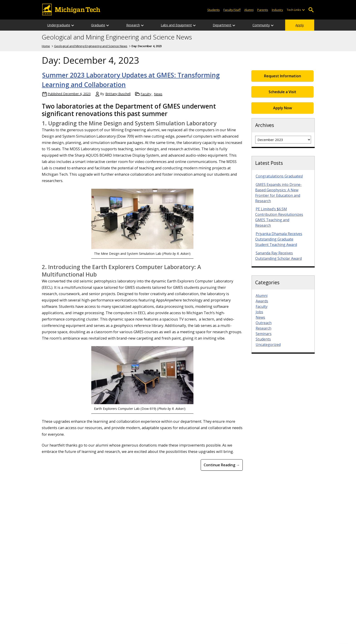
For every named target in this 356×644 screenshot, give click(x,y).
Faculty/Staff (232, 10)
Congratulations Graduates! (279, 176)
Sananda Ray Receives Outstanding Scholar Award (278, 256)
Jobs (259, 312)
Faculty (146, 94)
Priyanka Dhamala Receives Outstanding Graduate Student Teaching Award (279, 239)
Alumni (249, 10)
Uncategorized (268, 345)
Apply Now (283, 108)
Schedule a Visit (282, 92)
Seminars (264, 334)
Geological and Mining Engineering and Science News (117, 37)
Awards (262, 301)
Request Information (283, 76)
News (158, 94)
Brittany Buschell (118, 94)
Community (261, 25)
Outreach (264, 323)
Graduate (98, 25)
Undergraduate (59, 25)
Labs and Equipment (176, 25)
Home (46, 46)
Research (133, 25)
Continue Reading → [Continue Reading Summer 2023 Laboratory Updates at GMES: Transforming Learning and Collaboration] (222, 465)
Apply (300, 25)
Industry (277, 10)
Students (214, 10)
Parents (263, 10)
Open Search (311, 10)
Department (222, 25)
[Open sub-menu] (303, 10)
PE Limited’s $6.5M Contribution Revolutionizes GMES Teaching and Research (279, 217)
